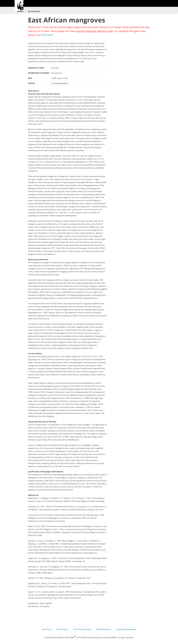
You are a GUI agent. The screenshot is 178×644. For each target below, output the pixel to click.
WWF (20, 8)
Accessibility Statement (126, 629)
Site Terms (47, 629)
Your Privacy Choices (82, 629)
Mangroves (34, 11)
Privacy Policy (62, 629)
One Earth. (47, 35)
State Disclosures (104, 629)
